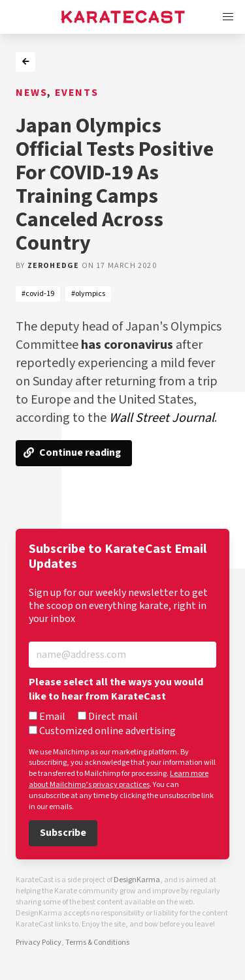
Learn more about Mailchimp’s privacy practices (119, 779)
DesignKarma (137, 880)
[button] (228, 17)
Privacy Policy (39, 943)
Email (47, 717)
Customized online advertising (102, 732)
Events (77, 93)
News (31, 93)
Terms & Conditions (97, 943)
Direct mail (108, 717)
